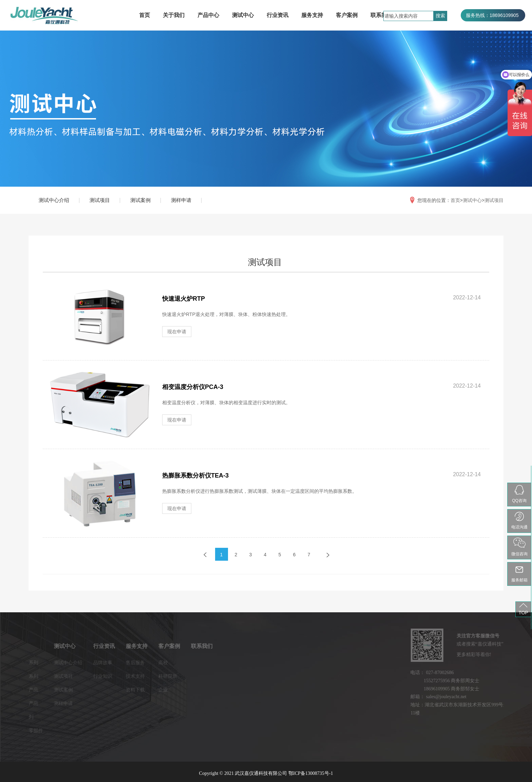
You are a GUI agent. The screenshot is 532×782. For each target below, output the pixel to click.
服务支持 (312, 15)
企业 (121, 690)
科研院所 (126, 676)
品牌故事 (60, 663)
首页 (145, 15)
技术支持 (93, 676)
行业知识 (60, 676)
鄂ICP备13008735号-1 (311, 773)
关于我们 (174, 15)
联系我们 (381, 15)
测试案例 (140, 200)
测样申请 (181, 200)
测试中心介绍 (54, 200)
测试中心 (243, 15)
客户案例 (347, 15)
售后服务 (93, 663)
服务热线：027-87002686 (493, 27)
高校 (121, 663)
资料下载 (93, 690)
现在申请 (177, 332)
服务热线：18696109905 (492, 15)
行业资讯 (278, 15)
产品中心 (208, 15)
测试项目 (100, 200)
